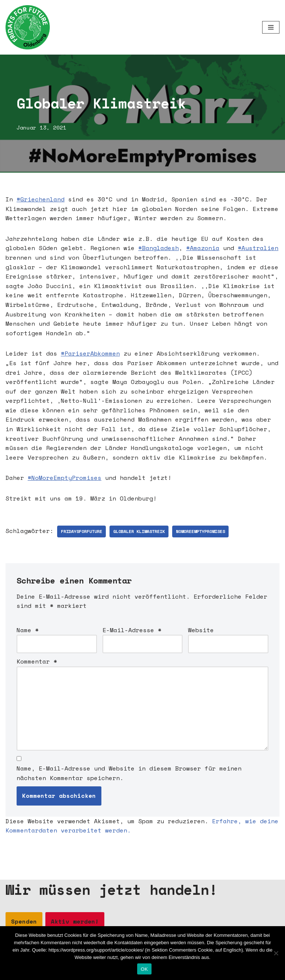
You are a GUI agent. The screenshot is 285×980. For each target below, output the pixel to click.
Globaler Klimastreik (139, 531)
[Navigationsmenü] (271, 27)
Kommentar (37, 661)
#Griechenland (41, 199)
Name (28, 630)
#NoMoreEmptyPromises (65, 478)
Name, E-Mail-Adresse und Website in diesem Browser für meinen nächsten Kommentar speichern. (129, 773)
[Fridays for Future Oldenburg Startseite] (28, 27)
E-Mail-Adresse (132, 630)
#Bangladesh (159, 248)
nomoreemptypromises (200, 531)
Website (201, 630)
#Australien (258, 248)
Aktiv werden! (75, 921)
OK (144, 969)
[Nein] (276, 953)
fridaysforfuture (81, 531)
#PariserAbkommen (90, 353)
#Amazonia (203, 248)
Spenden (24, 921)
